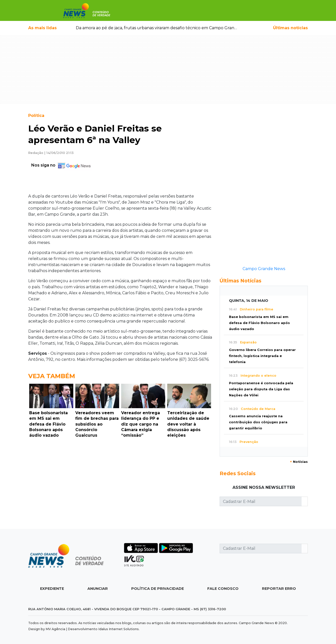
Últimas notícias (290, 28)
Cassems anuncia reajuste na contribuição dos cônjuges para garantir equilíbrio (258, 422)
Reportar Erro (279, 589)
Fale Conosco (223, 589)
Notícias (299, 462)
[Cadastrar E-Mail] (261, 501)
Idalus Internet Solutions (119, 629)
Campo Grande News (264, 269)
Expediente (52, 589)
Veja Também (52, 376)
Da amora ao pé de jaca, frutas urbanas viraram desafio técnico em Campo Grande (158, 28)
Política (36, 116)
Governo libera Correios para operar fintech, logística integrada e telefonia (262, 356)
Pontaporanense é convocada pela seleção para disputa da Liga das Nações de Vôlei (261, 389)
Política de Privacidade (158, 589)
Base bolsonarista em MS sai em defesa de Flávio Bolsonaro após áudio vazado (259, 323)
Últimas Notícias (241, 281)
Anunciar (98, 589)
